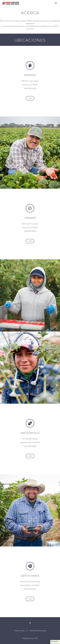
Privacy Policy (19, 631)
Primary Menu (56, 3)
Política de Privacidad (38, 631)
